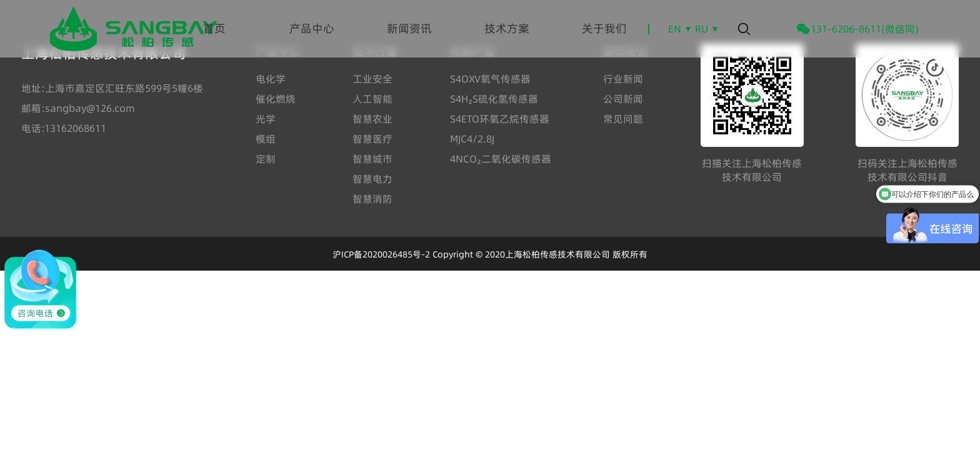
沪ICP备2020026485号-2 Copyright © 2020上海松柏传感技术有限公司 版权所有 (490, 254)
